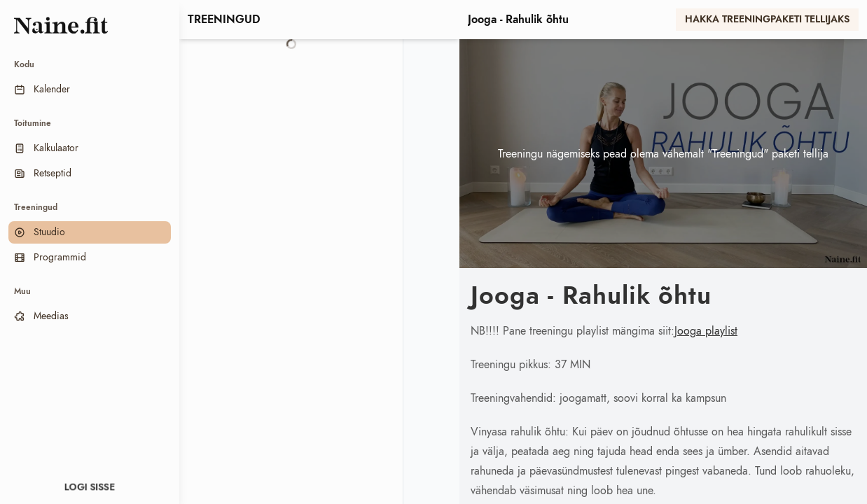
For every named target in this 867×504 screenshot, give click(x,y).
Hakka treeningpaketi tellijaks (767, 20)
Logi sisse (90, 487)
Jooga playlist (706, 331)
